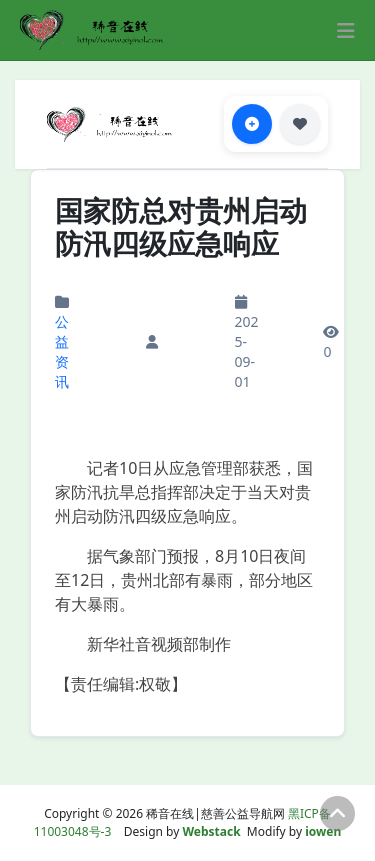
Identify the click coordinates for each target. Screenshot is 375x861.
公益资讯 (62, 351)
